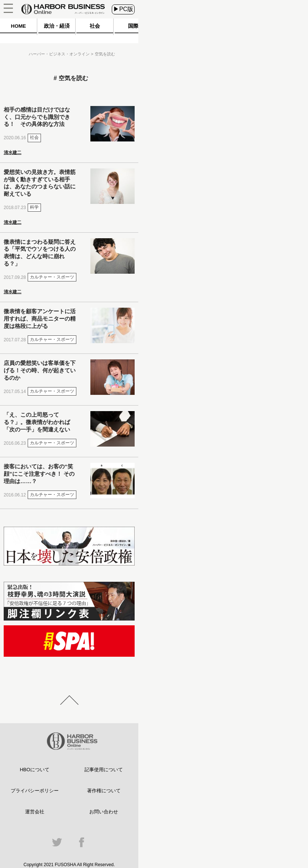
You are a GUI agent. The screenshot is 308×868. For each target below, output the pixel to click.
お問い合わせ (104, 812)
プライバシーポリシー (35, 791)
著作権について (104, 791)
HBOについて (35, 770)
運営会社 (35, 812)
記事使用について (104, 770)
